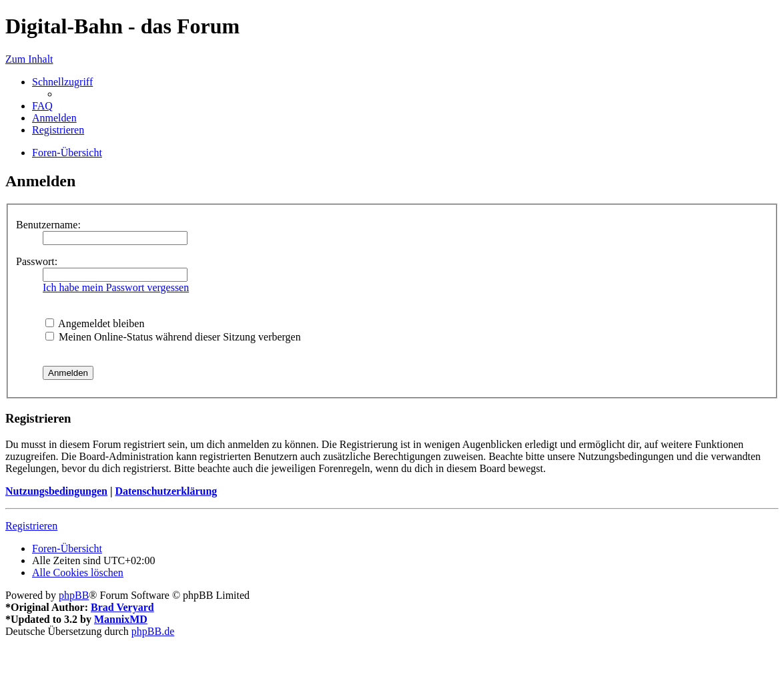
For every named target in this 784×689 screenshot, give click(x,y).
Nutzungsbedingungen (56, 491)
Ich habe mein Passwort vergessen (116, 287)
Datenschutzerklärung (166, 491)
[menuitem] (42, 106)
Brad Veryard (122, 607)
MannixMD (121, 619)
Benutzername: (48, 225)
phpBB (74, 595)
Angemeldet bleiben (95, 323)
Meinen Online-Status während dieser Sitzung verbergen (173, 337)
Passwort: (37, 261)
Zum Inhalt (29, 59)
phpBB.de (153, 631)
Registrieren (31, 526)
